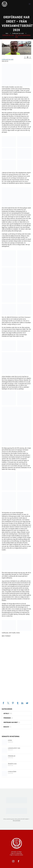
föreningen (7, 718)
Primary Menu (30, 4)
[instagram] (14, 861)
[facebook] (19, 861)
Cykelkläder (12, 772)
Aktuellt (6, 714)
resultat (6, 727)
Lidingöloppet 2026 (14, 748)
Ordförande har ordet (8, 59)
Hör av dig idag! (16, 821)
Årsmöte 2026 (12, 764)
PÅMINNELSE (12, 756)
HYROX (10, 740)
